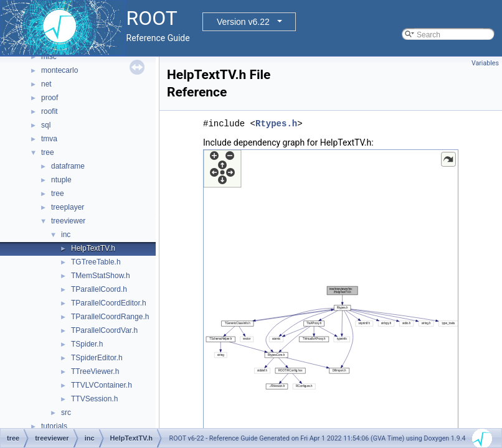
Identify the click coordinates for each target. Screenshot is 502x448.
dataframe (68, 166)
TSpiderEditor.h (97, 358)
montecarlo (59, 70)
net (46, 84)
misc (49, 57)
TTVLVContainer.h (102, 385)
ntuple (61, 180)
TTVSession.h (94, 399)
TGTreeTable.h (96, 262)
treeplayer (68, 207)
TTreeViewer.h (95, 371)
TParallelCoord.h (99, 289)
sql (46, 125)
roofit (50, 111)
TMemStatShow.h (101, 276)
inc (66, 235)
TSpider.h (87, 344)
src (66, 413)
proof (50, 98)
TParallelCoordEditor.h (109, 303)
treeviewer (68, 221)
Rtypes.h (276, 124)
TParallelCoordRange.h (110, 317)
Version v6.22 (243, 22)
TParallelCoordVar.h (104, 330)
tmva (49, 139)
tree (48, 152)
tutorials (54, 426)
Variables (485, 63)
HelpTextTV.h (93, 248)
